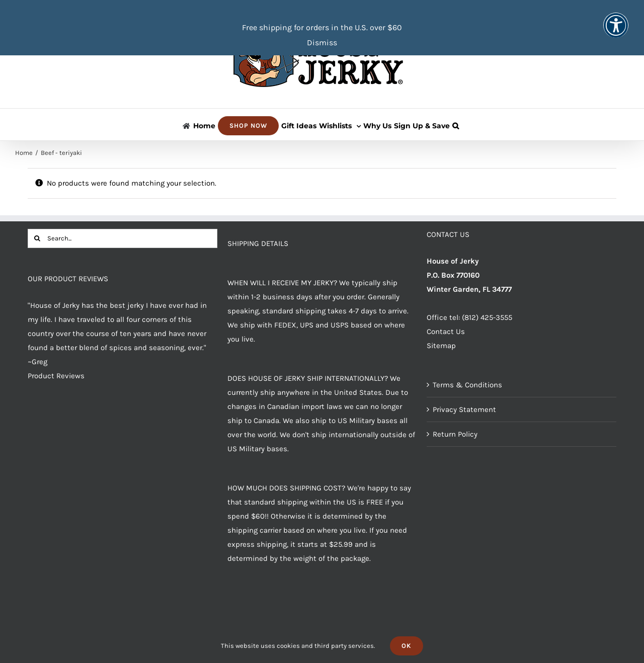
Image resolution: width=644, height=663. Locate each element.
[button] (456, 125)
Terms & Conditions (467, 385)
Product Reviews (56, 376)
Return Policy (455, 434)
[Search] (37, 238)
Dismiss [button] (322, 43)
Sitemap (441, 346)
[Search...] (123, 238)
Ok (407, 646)
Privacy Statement (464, 409)
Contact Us (446, 331)
